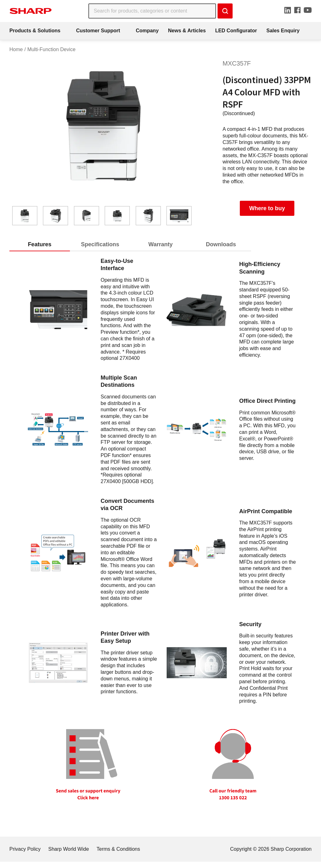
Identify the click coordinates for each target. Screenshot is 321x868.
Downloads (221, 244)
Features (40, 244)
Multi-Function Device (51, 49)
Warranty (160, 244)
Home (16, 49)
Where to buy (267, 208)
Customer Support (98, 31)
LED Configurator (236, 31)
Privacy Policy (25, 849)
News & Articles (187, 31)
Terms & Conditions (118, 849)
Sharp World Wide (69, 849)
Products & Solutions (35, 31)
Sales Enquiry (283, 31)
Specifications (100, 244)
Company (147, 31)
